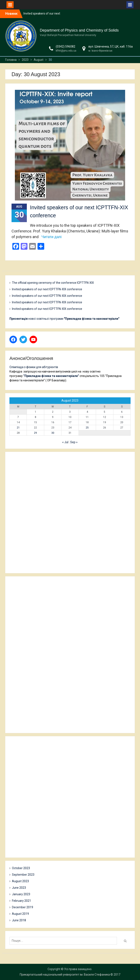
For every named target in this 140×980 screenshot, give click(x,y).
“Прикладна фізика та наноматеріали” (51, 376)
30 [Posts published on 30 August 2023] (53, 433)
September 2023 (23, 875)
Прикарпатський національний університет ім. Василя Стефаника (65, 975)
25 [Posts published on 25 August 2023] (87, 428)
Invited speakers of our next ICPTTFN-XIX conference (47, 289)
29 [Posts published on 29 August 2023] (35, 433)
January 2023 (21, 894)
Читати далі (52, 237)
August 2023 (20, 881)
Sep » (74, 442)
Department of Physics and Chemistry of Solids (79, 30)
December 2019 (23, 907)
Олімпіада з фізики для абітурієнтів (34, 367)
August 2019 (20, 914)
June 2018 (19, 920)
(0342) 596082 (65, 46)
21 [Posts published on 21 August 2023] (18, 428)
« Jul (65, 442)
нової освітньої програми (64, 319)
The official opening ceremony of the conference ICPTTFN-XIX (53, 283)
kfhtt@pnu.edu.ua (66, 51)
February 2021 (21, 901)
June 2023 (19, 888)
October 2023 (21, 868)
